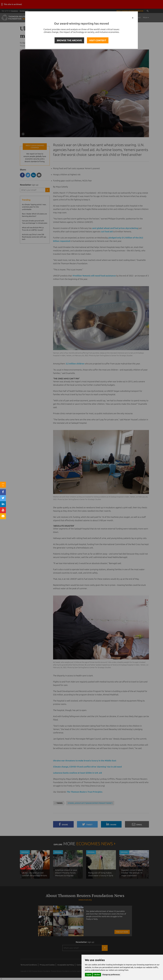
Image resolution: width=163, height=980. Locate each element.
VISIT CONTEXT (98, 40)
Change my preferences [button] (111, 975)
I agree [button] (89, 975)
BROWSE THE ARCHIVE (69, 40)
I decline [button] (97, 975)
